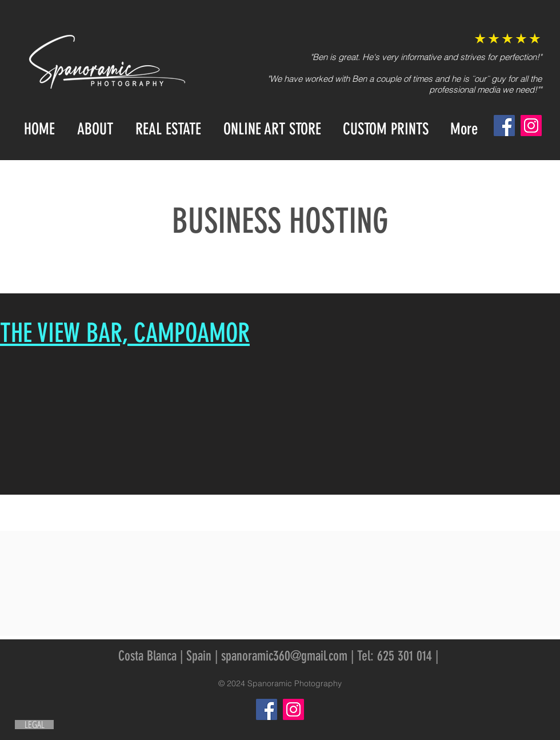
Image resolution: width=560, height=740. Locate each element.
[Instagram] (531, 126)
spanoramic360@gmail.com (284, 656)
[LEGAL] (34, 725)
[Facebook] (504, 126)
